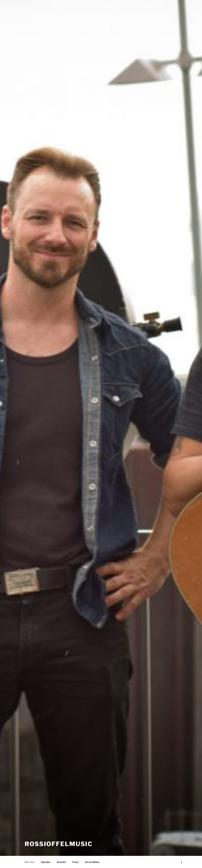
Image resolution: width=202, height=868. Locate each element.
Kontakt (61, 862)
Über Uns (29, 862)
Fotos (75, 862)
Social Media (92, 862)
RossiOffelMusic (59, 844)
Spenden (46, 862)
